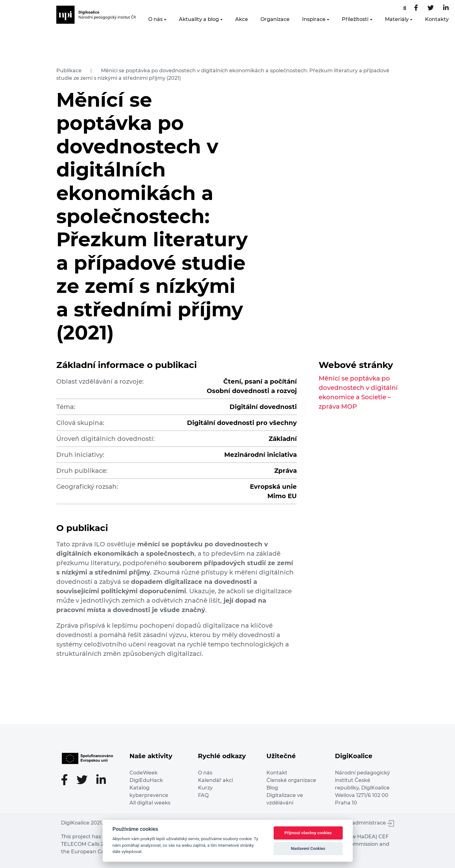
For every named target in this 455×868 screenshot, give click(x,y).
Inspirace (314, 19)
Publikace (69, 71)
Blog (272, 788)
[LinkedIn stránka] (446, 8)
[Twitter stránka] (431, 8)
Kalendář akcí (215, 780)
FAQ (203, 795)
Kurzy (205, 788)
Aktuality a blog (199, 19)
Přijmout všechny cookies (308, 833)
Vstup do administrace (361, 823)
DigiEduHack (146, 780)
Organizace (275, 19)
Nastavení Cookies (308, 848)
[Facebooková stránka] (405, 8)
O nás (155, 19)
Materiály (397, 19)
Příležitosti (355, 19)
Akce (242, 19)
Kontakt (277, 773)
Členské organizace (291, 780)
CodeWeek (144, 773)
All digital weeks (150, 803)
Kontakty (437, 19)
